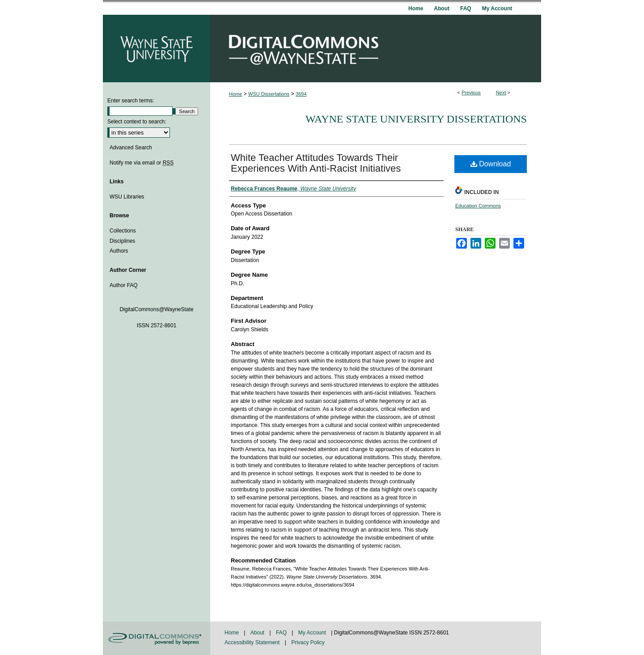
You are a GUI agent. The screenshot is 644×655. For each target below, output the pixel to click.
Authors (119, 251)
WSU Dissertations (269, 94)
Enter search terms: (131, 101)
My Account (313, 633)
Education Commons (478, 206)
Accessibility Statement (253, 642)
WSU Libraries (127, 197)
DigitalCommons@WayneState (376, 49)
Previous (471, 93)
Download (491, 164)
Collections (123, 231)
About (258, 633)
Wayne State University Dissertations (416, 119)
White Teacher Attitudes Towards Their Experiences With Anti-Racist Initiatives (316, 163)
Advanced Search (131, 148)
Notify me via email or (142, 163)
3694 (301, 94)
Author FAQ (124, 285)
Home (235, 94)
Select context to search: (137, 122)
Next (501, 93)
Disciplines (122, 241)
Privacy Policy (308, 642)
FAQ (282, 633)
